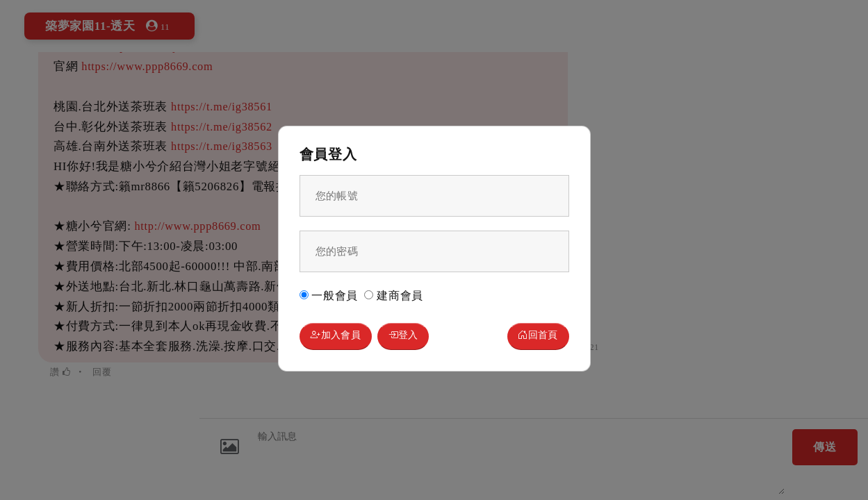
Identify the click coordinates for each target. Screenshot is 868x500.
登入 (422, 338)
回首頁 (532, 338)
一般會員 (329, 293)
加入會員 (342, 338)
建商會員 (394, 293)
